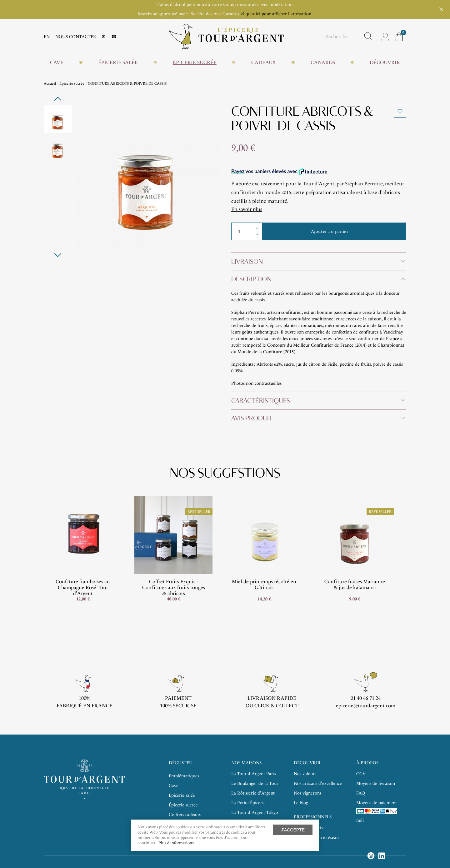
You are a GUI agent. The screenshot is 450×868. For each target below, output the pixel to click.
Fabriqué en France (85, 706)
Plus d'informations (176, 843)
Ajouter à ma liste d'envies (400, 111)
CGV (361, 774)
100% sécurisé (178, 706)
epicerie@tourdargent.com (366, 706)
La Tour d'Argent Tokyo (255, 813)
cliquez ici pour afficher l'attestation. (277, 14)
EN (47, 37)
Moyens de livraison (376, 783)
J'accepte (293, 830)
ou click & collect (272, 706)
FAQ (361, 793)
